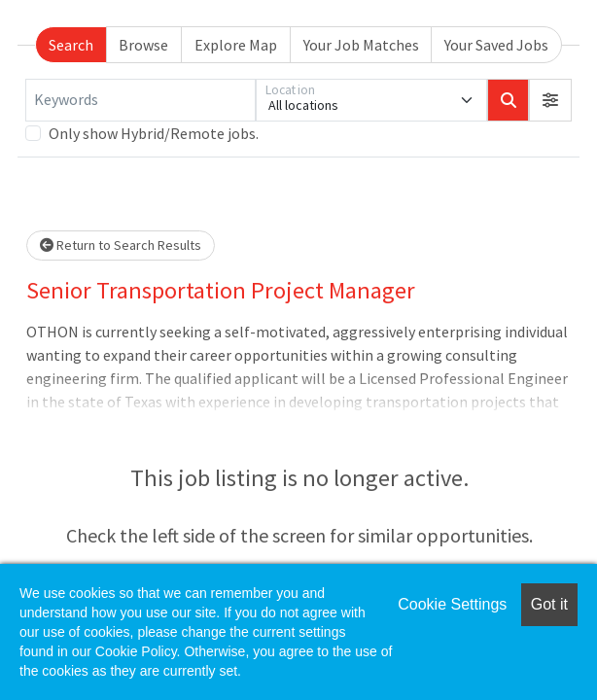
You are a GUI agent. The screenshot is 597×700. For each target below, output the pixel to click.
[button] (550, 100)
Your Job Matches (361, 45)
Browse (143, 45)
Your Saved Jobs (496, 45)
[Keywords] (140, 100)
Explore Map (236, 45)
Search (71, 45)
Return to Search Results (121, 245)
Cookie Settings (452, 604)
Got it (549, 604)
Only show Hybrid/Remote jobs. (154, 133)
